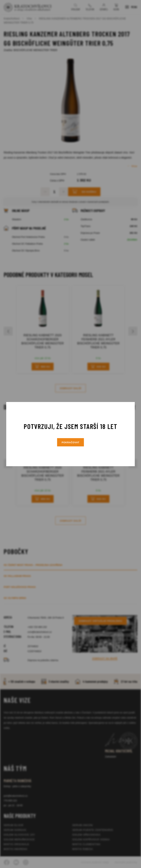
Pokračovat (70, 442)
